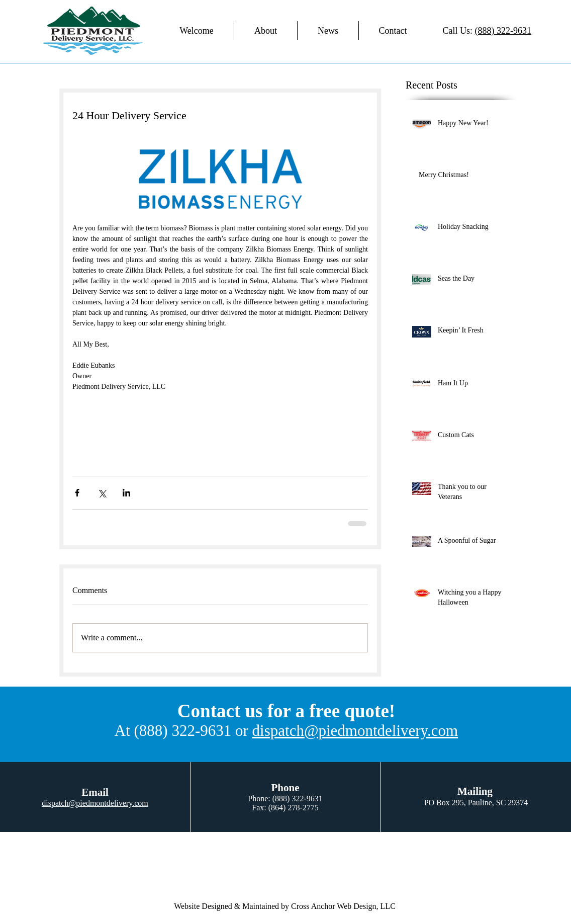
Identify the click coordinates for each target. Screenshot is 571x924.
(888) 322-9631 (503, 31)
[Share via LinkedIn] (126, 493)
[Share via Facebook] (77, 493)
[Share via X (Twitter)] (102, 493)
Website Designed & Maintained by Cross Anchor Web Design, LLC (285, 906)
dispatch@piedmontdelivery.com (355, 731)
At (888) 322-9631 (173, 731)
